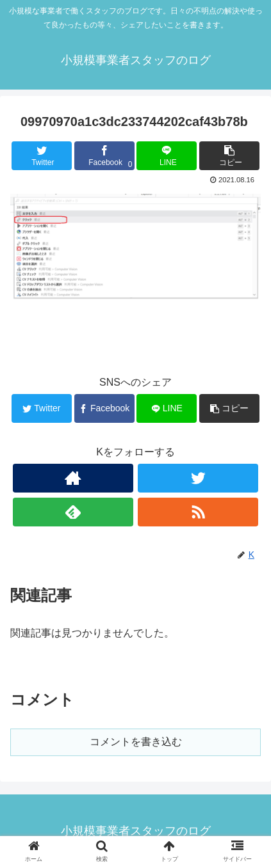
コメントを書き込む (136, 742)
